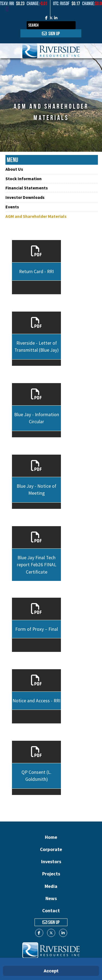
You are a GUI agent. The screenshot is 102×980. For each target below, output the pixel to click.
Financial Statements (27, 188)
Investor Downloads (25, 197)
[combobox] (51, 25)
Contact (51, 911)
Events (12, 207)
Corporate (51, 849)
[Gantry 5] (51, 51)
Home (51, 837)
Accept (51, 971)
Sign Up (51, 34)
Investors (51, 862)
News (51, 898)
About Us (14, 169)
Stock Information (24, 179)
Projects (51, 874)
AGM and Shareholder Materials (36, 216)
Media (51, 886)
